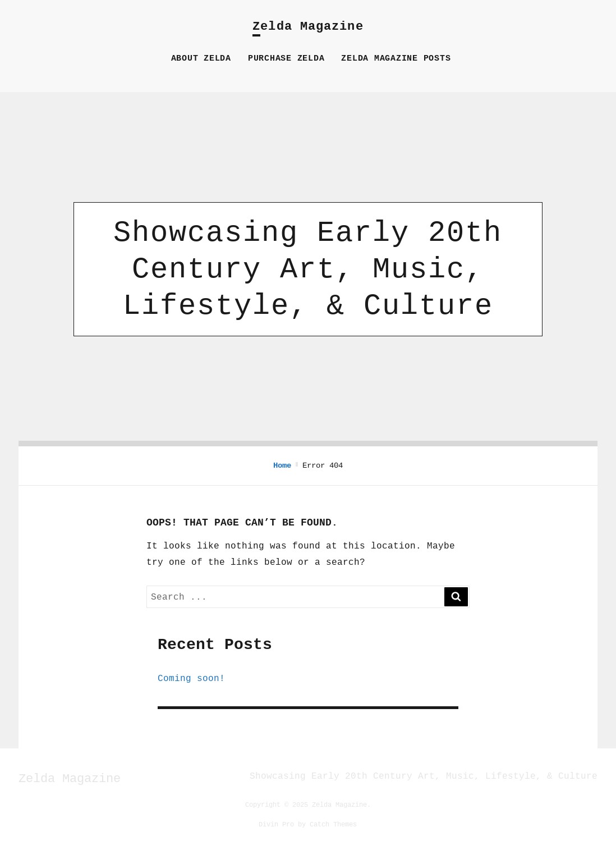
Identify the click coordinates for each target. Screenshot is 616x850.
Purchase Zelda (286, 59)
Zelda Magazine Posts (396, 59)
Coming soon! (191, 678)
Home (282, 465)
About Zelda (201, 59)
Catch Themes (333, 824)
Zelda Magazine (308, 27)
